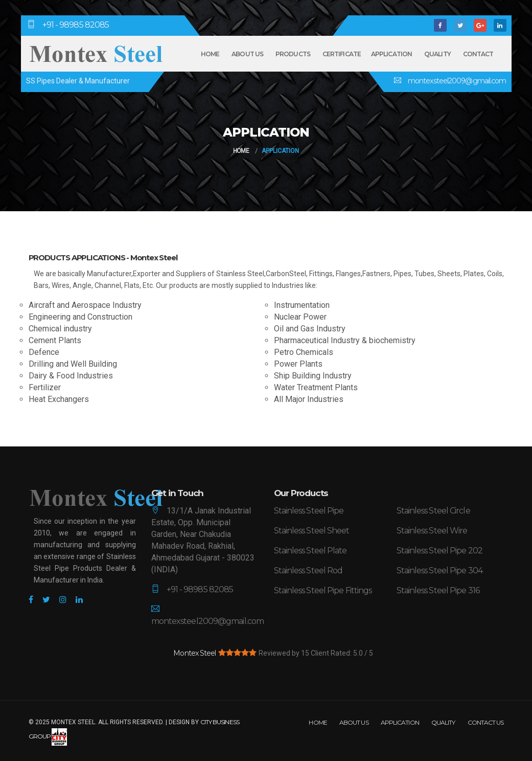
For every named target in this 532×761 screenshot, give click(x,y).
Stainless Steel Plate (310, 551)
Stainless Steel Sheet (312, 531)
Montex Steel (194, 653)
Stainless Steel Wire (432, 531)
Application (391, 54)
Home (210, 54)
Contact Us (486, 722)
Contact (478, 54)
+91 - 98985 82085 (76, 25)
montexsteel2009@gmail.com (456, 81)
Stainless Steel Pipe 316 (438, 590)
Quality (437, 54)
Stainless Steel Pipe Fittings (323, 590)
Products (293, 54)
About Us (247, 54)
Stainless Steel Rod (308, 570)
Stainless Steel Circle (433, 511)
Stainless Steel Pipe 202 (440, 551)
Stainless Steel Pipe (309, 511)
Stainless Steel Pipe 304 (440, 570)
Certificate (342, 54)
